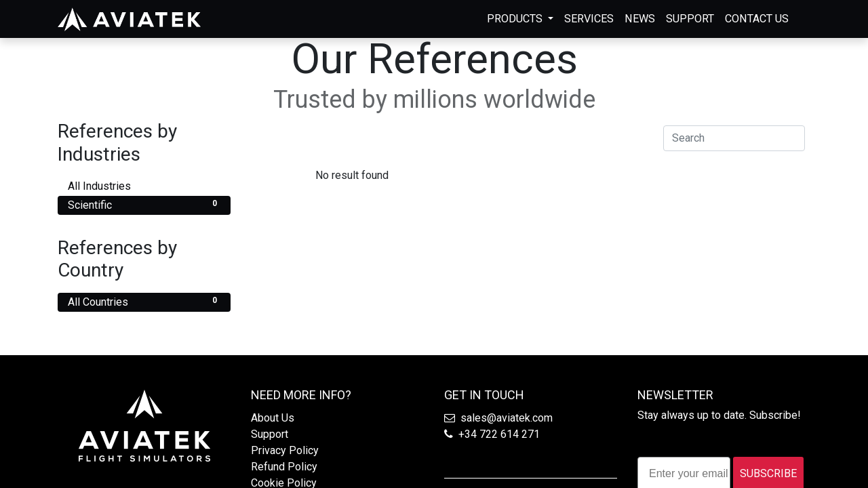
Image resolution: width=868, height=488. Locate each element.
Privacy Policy (285, 450)
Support (270, 434)
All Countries (144, 301)
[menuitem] (589, 19)
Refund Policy (284, 467)
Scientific (144, 204)
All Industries (144, 185)
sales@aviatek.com (507, 418)
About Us (273, 418)
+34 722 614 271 (499, 434)
